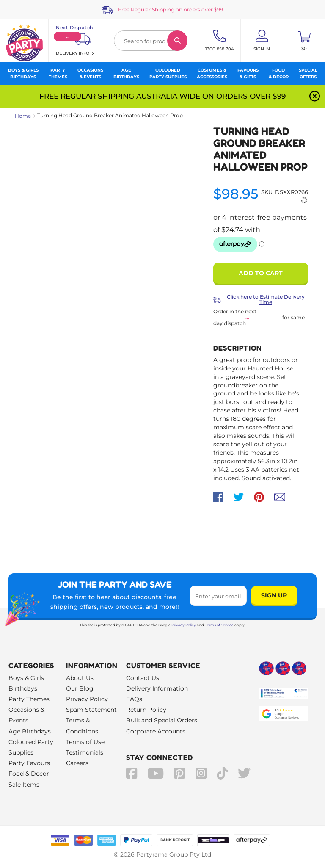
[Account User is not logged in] (262, 41)
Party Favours (29, 763)
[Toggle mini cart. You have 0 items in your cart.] (304, 41)
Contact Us (143, 678)
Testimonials (85, 752)
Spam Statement (91, 710)
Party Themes (29, 699)
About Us (80, 678)
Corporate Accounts (156, 731)
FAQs (134, 699)
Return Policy (146, 710)
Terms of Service (220, 625)
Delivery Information (157, 688)
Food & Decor (29, 774)
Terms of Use (85, 742)
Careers (77, 763)
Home (23, 116)
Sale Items (24, 785)
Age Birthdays (30, 731)
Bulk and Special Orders (162, 720)
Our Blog (80, 688)
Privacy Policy (184, 625)
